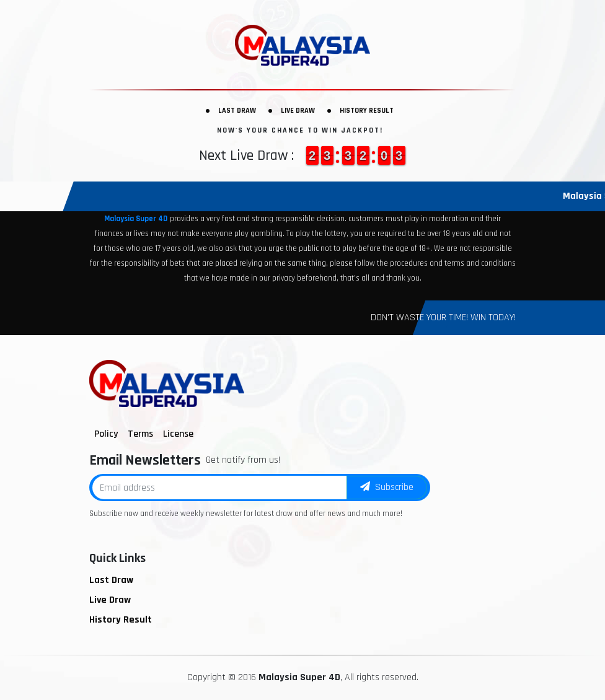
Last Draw (237, 111)
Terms (140, 434)
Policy (106, 434)
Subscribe (387, 487)
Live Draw (298, 111)
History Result (367, 111)
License (178, 434)
